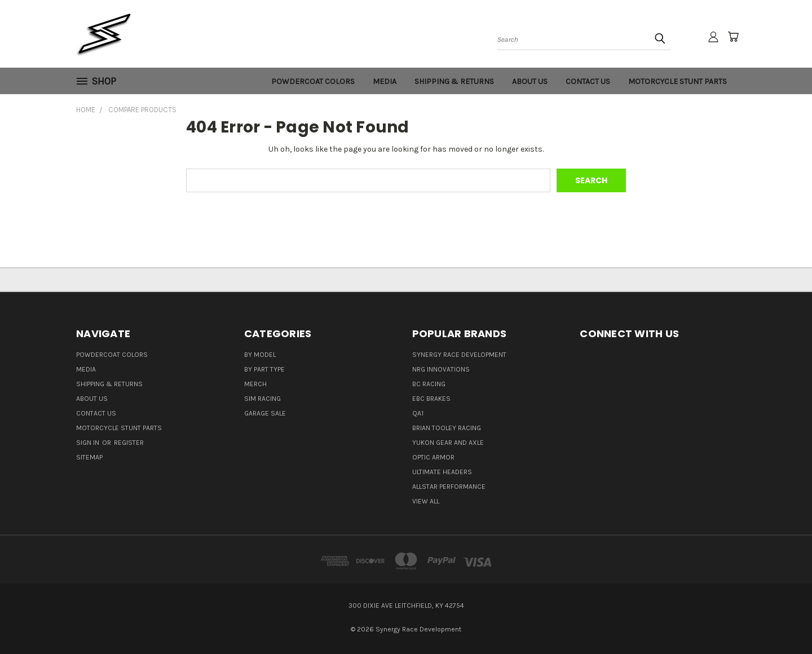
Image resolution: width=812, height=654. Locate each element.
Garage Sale (265, 413)
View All (426, 501)
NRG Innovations (441, 369)
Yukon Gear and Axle (448, 443)
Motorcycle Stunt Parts (678, 81)
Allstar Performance (449, 487)
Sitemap (89, 457)
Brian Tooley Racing (447, 428)
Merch (255, 384)
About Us (530, 81)
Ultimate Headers (442, 472)
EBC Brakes (431, 399)
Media (385, 81)
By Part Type (264, 369)
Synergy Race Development (459, 355)
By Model (260, 355)
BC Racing (429, 384)
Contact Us (588, 81)
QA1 (418, 413)
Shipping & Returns (454, 81)
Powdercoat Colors (313, 81)
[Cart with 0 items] (733, 37)
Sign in (89, 443)
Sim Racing (262, 399)
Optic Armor (433, 457)
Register (129, 443)
